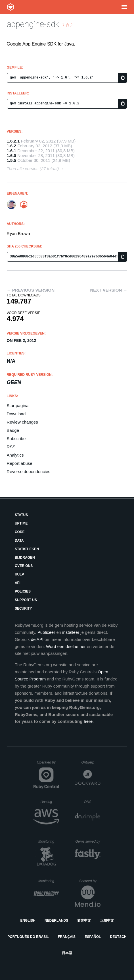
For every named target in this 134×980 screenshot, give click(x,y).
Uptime (21, 523)
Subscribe (16, 439)
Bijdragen (25, 558)
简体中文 (84, 921)
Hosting (50, 802)
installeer (71, 632)
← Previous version (31, 290)
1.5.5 (11, 160)
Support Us (26, 600)
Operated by (48, 764)
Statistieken (27, 549)
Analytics (15, 455)
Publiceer (46, 632)
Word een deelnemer (66, 646)
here (88, 721)
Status (21, 515)
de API (37, 639)
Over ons (24, 566)
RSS (11, 447)
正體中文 (107, 921)
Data (19, 540)
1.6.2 (11, 146)
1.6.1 (11, 151)
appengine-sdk (33, 24)
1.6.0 (11, 155)
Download (16, 414)
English (28, 921)
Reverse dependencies (29, 472)
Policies (23, 591)
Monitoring (49, 841)
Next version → (109, 290)
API (18, 583)
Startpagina (18, 406)
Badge (13, 430)
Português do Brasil (28, 937)
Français (67, 937)
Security (23, 608)
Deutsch (118, 937)
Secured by (90, 881)
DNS (92, 802)
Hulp (19, 574)
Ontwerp (91, 762)
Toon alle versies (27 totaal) (33, 169)
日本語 (67, 953)
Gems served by (88, 841)
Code (20, 532)
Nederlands (56, 921)
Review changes (22, 422)
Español (93, 937)
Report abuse (20, 463)
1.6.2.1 (13, 141)
